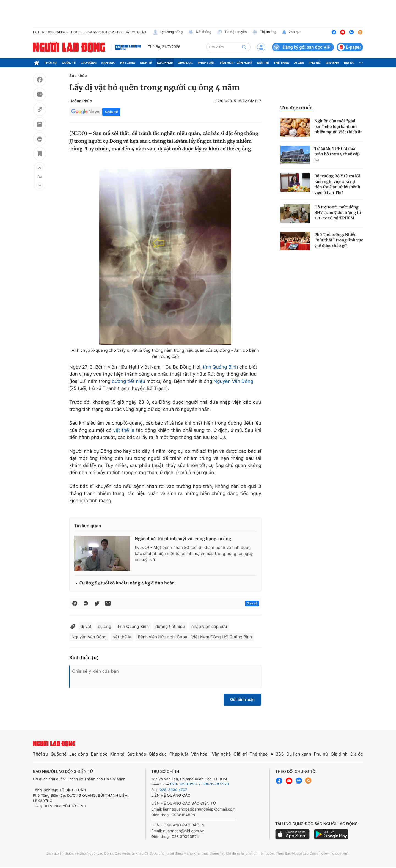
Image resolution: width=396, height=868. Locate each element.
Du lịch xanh (299, 754)
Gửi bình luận (242, 700)
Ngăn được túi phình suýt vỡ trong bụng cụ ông (183, 539)
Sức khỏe (165, 63)
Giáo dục (185, 63)
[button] (40, 168)
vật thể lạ (124, 430)
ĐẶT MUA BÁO (135, 32)
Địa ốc (349, 63)
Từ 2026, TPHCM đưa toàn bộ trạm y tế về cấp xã (337, 154)
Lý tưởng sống (168, 32)
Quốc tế (69, 63)
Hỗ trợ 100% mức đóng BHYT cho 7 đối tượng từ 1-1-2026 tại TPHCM (338, 213)
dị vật (86, 626)
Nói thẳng (200, 32)
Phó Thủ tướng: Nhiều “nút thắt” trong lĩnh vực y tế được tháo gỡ (339, 240)
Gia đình (332, 63)
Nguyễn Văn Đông (233, 381)
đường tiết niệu (129, 381)
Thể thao (281, 63)
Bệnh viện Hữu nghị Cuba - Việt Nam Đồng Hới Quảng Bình (195, 637)
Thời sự (51, 63)
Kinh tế (146, 63)
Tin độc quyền (232, 32)
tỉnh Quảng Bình (221, 367)
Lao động (89, 63)
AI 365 (299, 63)
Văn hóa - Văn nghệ (236, 63)
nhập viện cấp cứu (209, 626)
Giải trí (263, 63)
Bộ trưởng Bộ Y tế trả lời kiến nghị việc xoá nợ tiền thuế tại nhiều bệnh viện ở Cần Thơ (337, 184)
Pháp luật (206, 63)
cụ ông (105, 626)
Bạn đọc (108, 63)
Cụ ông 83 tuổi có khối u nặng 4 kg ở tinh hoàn (127, 583)
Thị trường (264, 32)
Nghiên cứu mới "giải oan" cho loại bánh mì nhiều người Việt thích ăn (339, 127)
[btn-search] (244, 47)
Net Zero (128, 63)
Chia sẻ (111, 112)
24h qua (292, 32)
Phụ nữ (315, 63)
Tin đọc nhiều (297, 108)
